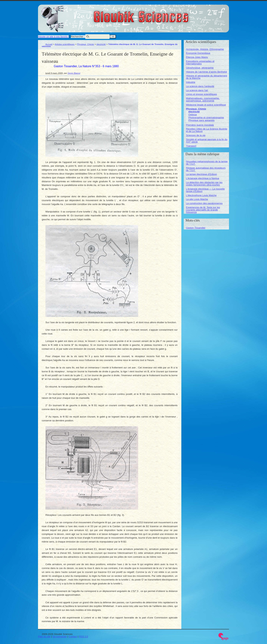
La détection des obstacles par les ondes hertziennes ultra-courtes (204, 184)
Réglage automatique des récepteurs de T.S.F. (206, 169)
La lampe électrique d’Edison (201, 174)
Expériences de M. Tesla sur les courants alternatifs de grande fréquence (203, 210)
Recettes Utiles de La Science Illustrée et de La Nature (207, 130)
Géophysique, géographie (200, 68)
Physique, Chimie (86, 44)
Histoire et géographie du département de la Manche (207, 77)
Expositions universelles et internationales (200, 62)
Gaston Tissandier (196, 228)
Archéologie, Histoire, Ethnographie (205, 49)
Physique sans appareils (201, 120)
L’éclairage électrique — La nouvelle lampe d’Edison (205, 190)
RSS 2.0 (83, 636)
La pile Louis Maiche (197, 199)
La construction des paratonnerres (204, 203)
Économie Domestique (198, 53)
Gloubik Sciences (162, 14)
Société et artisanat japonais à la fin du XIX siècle (207, 141)
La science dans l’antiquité (200, 86)
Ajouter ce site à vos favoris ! (53, 37)
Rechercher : (78, 37)
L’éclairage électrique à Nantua (203, 178)
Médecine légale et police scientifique (206, 105)
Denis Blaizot (74, 73)
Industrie (191, 82)
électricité (101, 44)
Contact (73, 636)
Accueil (49, 44)
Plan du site (44, 636)
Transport (191, 146)
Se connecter (60, 636)
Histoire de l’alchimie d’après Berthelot (206, 72)
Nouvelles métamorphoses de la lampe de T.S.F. (207, 163)
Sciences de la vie (196, 135)
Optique (193, 115)
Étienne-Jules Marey (197, 57)
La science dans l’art (197, 90)
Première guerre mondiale (200, 125)
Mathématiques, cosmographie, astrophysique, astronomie (203, 99)
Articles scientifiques (65, 44)
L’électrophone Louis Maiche (201, 195)
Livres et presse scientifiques (201, 94)
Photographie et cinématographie (206, 118)
